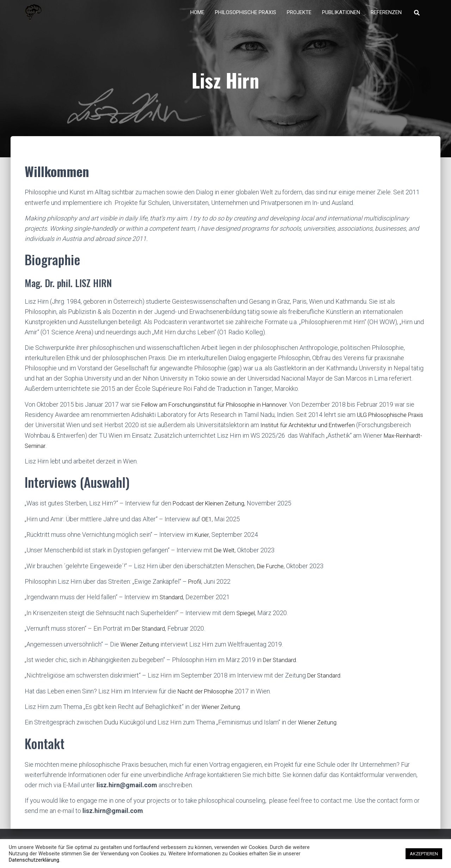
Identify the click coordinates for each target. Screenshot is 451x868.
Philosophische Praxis (246, 18)
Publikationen (341, 18)
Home (197, 18)
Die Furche (272, 570)
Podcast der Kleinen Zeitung (212, 508)
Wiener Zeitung (141, 648)
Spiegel (247, 617)
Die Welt (225, 555)
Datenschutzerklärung (34, 860)
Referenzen (386, 18)
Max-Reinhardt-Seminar (77, 451)
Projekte (299, 18)
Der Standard (150, 633)
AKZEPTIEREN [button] (424, 854)
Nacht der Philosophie (208, 695)
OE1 (207, 524)
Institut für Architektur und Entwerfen (329, 430)
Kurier (203, 539)
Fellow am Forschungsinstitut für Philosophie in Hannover (219, 410)
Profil (195, 586)
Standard (172, 602)
